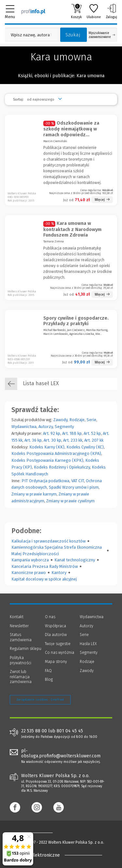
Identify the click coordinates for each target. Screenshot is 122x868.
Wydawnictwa (24, 427)
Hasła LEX (88, 644)
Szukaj (73, 35)
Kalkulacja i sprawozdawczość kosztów (48, 541)
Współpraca (55, 626)
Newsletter (19, 626)
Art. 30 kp (52, 440)
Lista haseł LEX (32, 384)
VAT (74, 481)
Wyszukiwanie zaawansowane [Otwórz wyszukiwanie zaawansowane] (102, 35)
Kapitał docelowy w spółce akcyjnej (44, 579)
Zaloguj (111, 11)
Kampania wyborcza (30, 560)
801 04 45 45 (70, 731)
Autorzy (46, 427)
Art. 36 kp (33, 440)
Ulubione (94, 11)
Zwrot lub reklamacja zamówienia (21, 677)
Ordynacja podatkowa (49, 481)
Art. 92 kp (52, 433)
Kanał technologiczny (75, 560)
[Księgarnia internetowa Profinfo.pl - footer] (36, 833)
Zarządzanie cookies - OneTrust (40, 700)
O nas (50, 617)
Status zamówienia (21, 637)
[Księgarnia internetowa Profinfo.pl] (33, 11)
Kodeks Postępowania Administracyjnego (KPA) (56, 453)
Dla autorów (56, 635)
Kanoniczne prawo (29, 573)
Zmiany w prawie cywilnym (70, 501)
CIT (81, 481)
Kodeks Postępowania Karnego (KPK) (47, 460)
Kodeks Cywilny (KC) (85, 447)
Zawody (60, 420)
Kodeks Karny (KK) (47, 447)
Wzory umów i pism (80, 487)
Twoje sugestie (58, 644)
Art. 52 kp (92, 433)
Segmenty (64, 427)
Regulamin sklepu (26, 649)
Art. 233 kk (73, 440)
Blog (49, 679)
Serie (91, 420)
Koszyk (76, 11)
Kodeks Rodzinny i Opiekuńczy (62, 467)
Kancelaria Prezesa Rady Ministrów (45, 566)
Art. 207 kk (94, 440)
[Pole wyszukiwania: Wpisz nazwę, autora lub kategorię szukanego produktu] (31, 35)
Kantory (59, 573)
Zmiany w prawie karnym (34, 494)
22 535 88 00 (34, 731)
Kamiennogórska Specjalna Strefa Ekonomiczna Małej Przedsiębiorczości (57, 550)
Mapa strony (56, 662)
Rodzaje (77, 420)
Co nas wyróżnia (60, 653)
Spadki (55, 487)
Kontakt (17, 617)
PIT (25, 481)
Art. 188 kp (72, 433)
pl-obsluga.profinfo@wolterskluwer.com (61, 753)
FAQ (48, 671)
